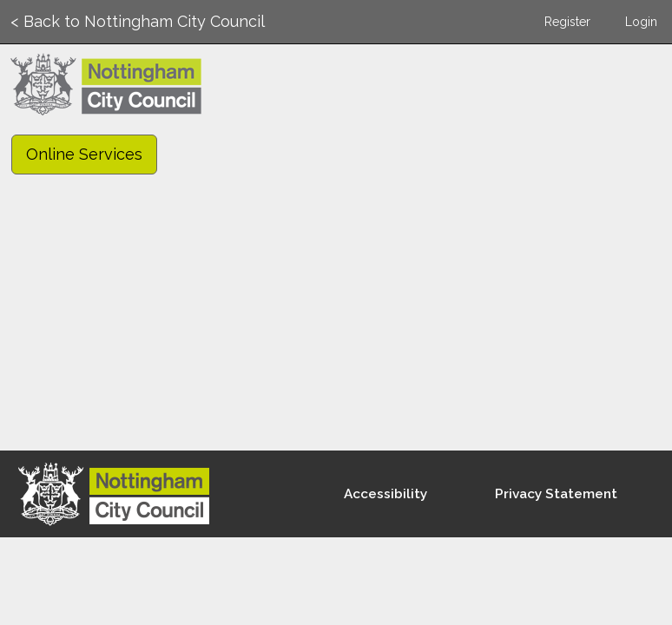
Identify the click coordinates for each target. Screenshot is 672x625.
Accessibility (385, 494)
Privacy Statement (556, 494)
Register (567, 22)
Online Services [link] (84, 154)
